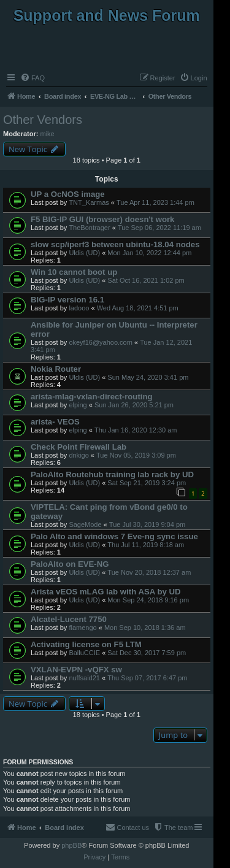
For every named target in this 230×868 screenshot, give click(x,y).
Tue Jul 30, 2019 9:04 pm (147, 524)
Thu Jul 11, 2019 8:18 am (146, 545)
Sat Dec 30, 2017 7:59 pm (147, 653)
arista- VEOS (55, 422)
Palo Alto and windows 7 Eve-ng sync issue (114, 536)
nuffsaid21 (84, 678)
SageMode (85, 524)
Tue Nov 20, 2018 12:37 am (149, 572)
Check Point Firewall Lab (79, 447)
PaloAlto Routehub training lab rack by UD (112, 474)
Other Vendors (43, 120)
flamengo (82, 628)
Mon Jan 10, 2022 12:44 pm (149, 253)
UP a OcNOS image (68, 194)
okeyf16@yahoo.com (101, 342)
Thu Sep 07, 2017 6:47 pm (147, 678)
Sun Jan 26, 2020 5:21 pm (134, 405)
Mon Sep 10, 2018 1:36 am (145, 628)
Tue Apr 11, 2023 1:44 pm (155, 202)
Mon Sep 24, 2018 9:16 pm (148, 600)
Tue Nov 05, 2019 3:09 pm (136, 455)
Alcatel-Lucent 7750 (69, 619)
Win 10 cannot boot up (74, 272)
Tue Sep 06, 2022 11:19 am (159, 228)
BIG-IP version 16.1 (67, 300)
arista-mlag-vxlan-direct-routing (92, 397)
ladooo (79, 308)
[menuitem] (33, 78)
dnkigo (79, 455)
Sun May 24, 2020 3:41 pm (148, 377)
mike (48, 134)
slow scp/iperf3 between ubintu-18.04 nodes (115, 244)
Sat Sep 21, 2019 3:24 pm (147, 483)
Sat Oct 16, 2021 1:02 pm (146, 280)
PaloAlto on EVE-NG (70, 564)
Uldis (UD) (84, 253)
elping (78, 405)
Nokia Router (56, 369)
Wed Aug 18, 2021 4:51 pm (138, 308)
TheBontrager (89, 228)
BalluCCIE (84, 653)
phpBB (71, 845)
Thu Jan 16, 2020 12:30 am (136, 430)
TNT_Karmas (89, 202)
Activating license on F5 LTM (86, 644)
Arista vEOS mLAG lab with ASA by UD (106, 592)
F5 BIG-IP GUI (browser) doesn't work (102, 219)
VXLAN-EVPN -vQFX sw (76, 670)
